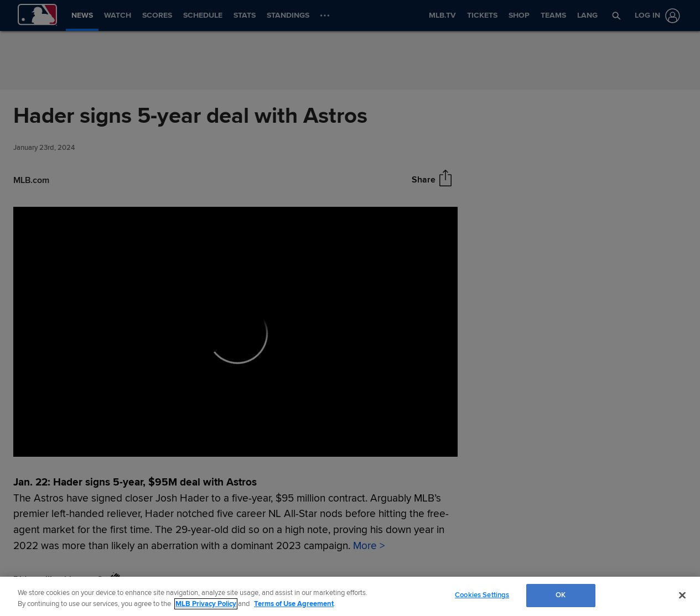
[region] (350, 596)
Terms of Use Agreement (294, 604)
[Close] (682, 595)
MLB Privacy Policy (206, 604)
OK (561, 595)
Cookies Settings (482, 595)
